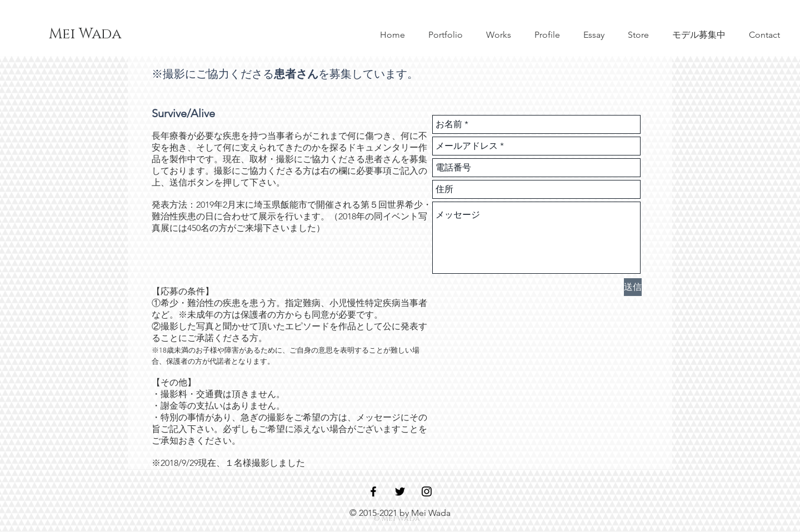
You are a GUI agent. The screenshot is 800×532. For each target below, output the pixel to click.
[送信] (633, 287)
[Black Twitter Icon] (400, 491)
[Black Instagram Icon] (427, 491)
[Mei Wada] (85, 34)
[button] (699, 35)
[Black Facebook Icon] (373, 491)
